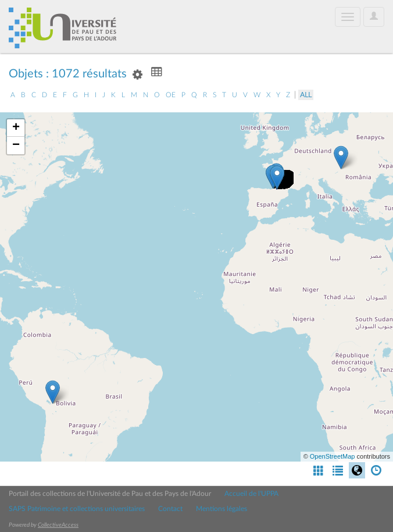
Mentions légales (221, 509)
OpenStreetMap (333, 456)
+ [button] (16, 128)
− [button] (16, 146)
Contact (170, 509)
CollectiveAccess (58, 525)
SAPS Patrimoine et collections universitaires (77, 509)
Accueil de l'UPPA (251, 494)
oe (171, 95)
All (306, 95)
